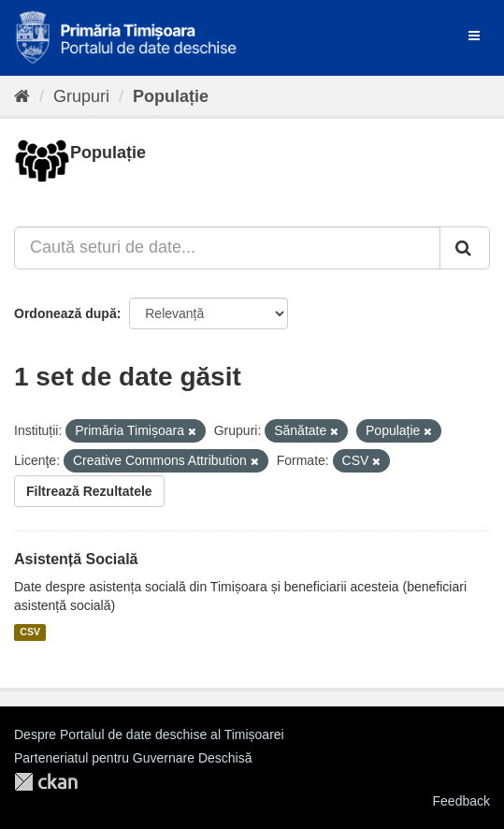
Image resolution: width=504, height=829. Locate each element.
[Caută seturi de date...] (227, 248)
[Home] (22, 96)
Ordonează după (65, 313)
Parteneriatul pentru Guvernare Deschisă (133, 758)
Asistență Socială (76, 559)
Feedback (461, 801)
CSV (30, 633)
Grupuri (81, 96)
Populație (171, 96)
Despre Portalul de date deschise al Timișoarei (149, 734)
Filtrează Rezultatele (89, 491)
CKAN (46, 782)
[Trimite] (465, 248)
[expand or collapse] (474, 36)
